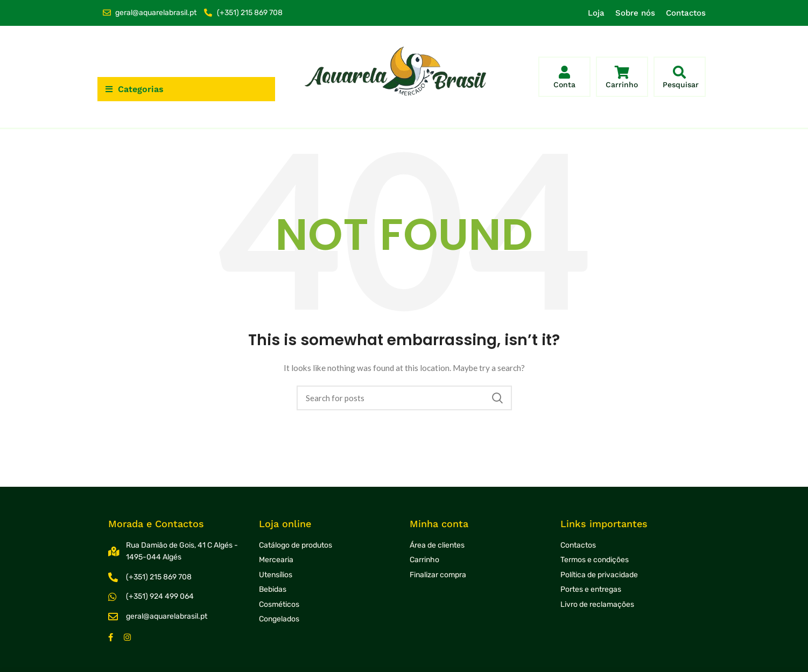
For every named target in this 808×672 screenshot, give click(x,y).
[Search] (404, 398)
